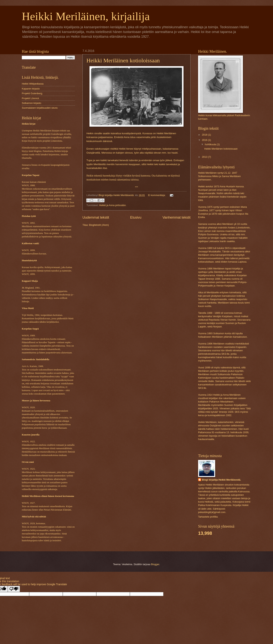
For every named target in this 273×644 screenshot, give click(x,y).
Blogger (155, 564)
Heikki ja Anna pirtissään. (113, 205)
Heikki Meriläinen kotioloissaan (123, 60)
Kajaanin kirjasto (31, 89)
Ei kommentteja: (157, 195)
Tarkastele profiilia (208, 517)
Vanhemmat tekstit (177, 217)
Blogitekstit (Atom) (99, 225)
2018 (205, 135)
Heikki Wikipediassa (33, 84)
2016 (205, 140)
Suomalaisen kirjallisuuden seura (40, 108)
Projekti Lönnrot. (31, 98)
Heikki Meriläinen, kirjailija (86, 16)
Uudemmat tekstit (96, 217)
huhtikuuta (211, 144)
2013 (205, 157)
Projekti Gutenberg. (32, 93)
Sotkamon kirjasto (31, 103)
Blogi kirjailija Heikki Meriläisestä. (221, 480)
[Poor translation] (14, 589)
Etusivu (136, 217)
